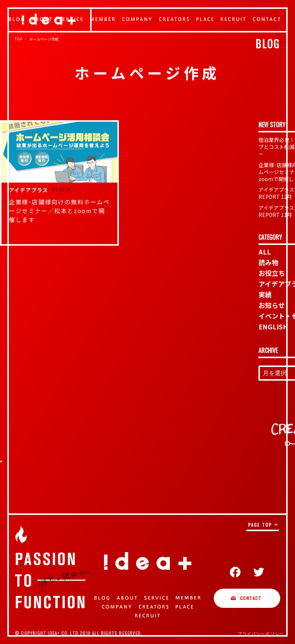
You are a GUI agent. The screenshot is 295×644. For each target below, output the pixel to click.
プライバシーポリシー (261, 633)
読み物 (268, 262)
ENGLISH (273, 326)
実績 (265, 294)
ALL (265, 252)
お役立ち (272, 273)
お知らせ (272, 305)
